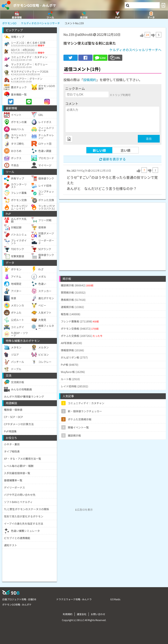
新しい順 (99, 150)
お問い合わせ (98, 614)
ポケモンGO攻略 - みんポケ (35, 5)
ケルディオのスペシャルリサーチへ (135, 50)
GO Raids (115, 599)
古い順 (125, 150)
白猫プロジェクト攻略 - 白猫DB (19, 599)
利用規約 (68, 614)
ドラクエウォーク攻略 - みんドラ (74, 599)
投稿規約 (90, 80)
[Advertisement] (112, 233)
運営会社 (82, 614)
